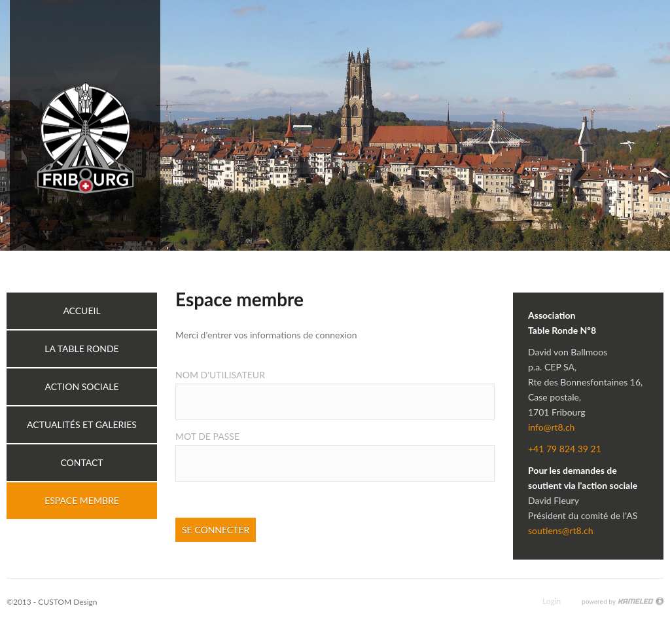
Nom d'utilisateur (220, 375)
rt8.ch (85, 125)
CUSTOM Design (67, 602)
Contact (81, 462)
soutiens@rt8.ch (560, 530)
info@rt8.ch (551, 427)
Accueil (81, 311)
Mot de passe (207, 436)
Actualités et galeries (82, 424)
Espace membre (82, 500)
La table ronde (81, 349)
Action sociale (81, 386)
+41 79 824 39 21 (565, 449)
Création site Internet (623, 601)
